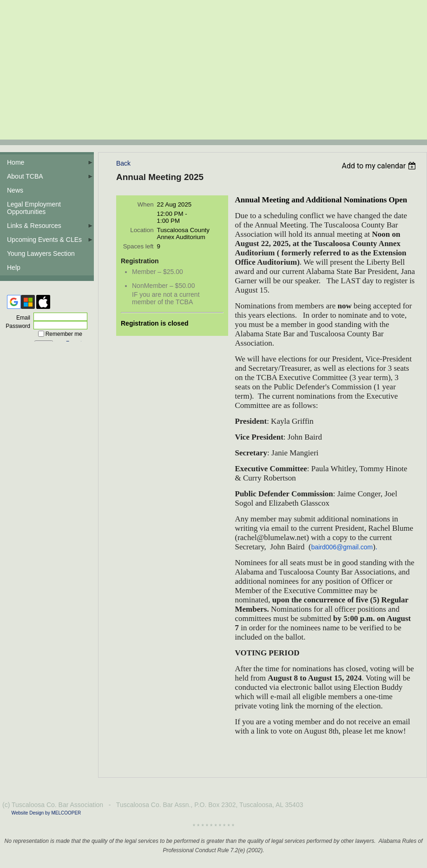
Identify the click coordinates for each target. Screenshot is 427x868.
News (15, 190)
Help (14, 267)
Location (142, 230)
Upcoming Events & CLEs (44, 240)
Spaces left (138, 246)
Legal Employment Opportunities (34, 208)
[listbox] (380, 166)
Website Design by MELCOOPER (46, 813)
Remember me (64, 334)
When (146, 204)
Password (16, 326)
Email (21, 318)
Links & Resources (34, 226)
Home (16, 162)
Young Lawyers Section (41, 254)
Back (123, 163)
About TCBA (25, 176)
